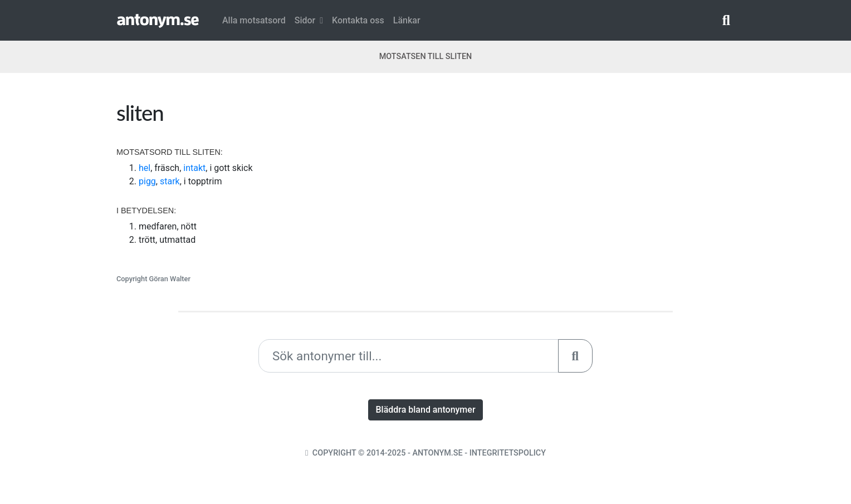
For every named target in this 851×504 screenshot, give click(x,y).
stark (170, 181)
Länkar (407, 20)
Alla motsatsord (254, 20)
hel (145, 168)
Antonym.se (437, 453)
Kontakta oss (358, 20)
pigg (147, 181)
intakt (194, 168)
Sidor (309, 20)
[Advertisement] (584, 178)
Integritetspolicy (508, 453)
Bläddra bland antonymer (425, 410)
